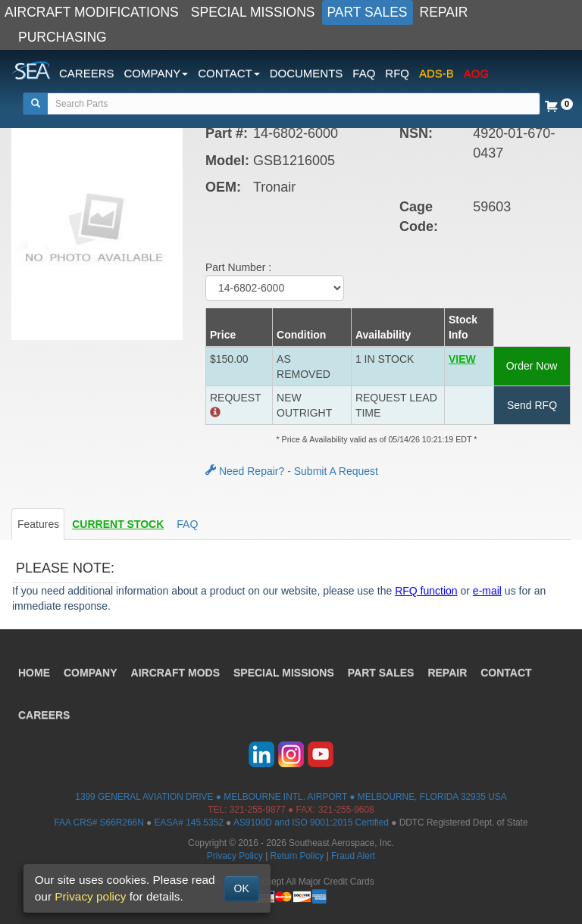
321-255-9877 (258, 810)
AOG (476, 73)
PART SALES (368, 12)
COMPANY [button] (156, 73)
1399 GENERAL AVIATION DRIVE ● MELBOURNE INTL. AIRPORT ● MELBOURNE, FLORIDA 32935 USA (291, 797)
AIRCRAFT (175, 673)
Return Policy (297, 856)
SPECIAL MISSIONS (253, 12)
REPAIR (444, 12)
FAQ (364, 73)
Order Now (532, 366)
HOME (34, 673)
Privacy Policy (235, 856)
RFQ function (426, 591)
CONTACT (506, 673)
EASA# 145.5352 (189, 823)
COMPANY (91, 673)
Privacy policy (90, 896)
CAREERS (87, 73)
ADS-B (436, 73)
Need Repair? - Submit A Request (292, 471)
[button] (469, 367)
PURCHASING (63, 37)
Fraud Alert (353, 856)
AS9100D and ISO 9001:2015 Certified (311, 823)
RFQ (397, 73)
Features (38, 524)
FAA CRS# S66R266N (99, 823)
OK (242, 888)
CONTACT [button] (228, 73)
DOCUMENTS (307, 73)
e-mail (487, 591)
